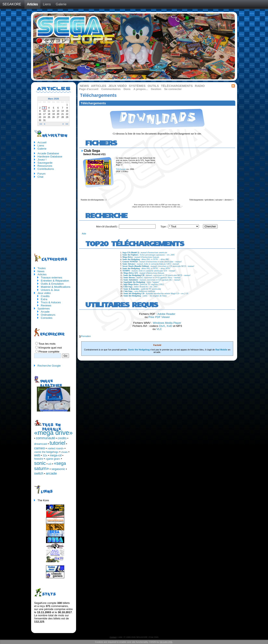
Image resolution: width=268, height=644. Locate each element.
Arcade (45, 312)
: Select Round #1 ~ (140, 287)
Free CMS (154, 637)
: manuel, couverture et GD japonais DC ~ (152, 280)
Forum (42, 174)
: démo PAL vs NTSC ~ (146, 259)
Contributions (46, 169)
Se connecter (173, 89)
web (37, 455)
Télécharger (121, 169)
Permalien (85, 336)
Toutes (42, 268)
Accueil (42, 142)
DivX (162, 326)
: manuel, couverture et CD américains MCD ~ (157, 275)
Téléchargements (177, 86)
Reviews (46, 305)
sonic (40, 463)
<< (41, 124)
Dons (127, 89)
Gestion (156, 89)
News (84, 86)
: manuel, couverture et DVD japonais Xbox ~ (152, 278)
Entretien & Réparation (55, 281)
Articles (32, 4)
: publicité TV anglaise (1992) (144, 284)
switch (39, 473)
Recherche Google (49, 366)
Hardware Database (50, 157)
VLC (159, 329)
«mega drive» (53, 433)
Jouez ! (42, 160)
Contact (113, 637)
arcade (51, 473)
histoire (39, 459)
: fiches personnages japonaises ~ (148, 255)
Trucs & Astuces (51, 302)
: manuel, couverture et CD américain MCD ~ (158, 266)
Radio (200, 86)
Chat (40, 177)
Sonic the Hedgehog (139, 350)
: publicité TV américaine (142, 289)
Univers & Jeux (50, 290)
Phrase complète (49, 352)
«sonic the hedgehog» (46, 452)
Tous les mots (47, 344)
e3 (50, 464)
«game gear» (53, 459)
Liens (47, 4)
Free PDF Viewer (159, 317)
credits (62, 438)
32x (45, 455)
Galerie (61, 4)
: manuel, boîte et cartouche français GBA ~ (151, 264)
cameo (40, 448)
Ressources (45, 166)
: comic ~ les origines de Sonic (145, 296)
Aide (84, 234)
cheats (64, 452)
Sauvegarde (45, 163)
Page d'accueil (89, 89)
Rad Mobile (221, 350)
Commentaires (111, 89)
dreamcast (41, 444)
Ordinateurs (48, 315)
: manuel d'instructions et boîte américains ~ (152, 262)
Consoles (47, 318)
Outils (153, 86)
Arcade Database (48, 153)
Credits (45, 296)
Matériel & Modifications (56, 287)
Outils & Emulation (52, 284)
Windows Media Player (167, 323)
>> (67, 124)
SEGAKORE (12, 4)
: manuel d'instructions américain (145, 252)
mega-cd (56, 455)
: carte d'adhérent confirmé (139, 291)
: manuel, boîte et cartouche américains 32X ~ (149, 271)
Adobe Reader (166, 314)
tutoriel (57, 443)
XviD (169, 326)
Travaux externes (52, 278)
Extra (44, 299)
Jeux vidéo (118, 86)
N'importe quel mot (50, 348)
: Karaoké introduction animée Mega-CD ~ (156, 293)
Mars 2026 (54, 99)
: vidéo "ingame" (141, 282)
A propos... (141, 89)
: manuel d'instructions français (141, 257)
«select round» (56, 449)
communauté (45, 438)
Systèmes (137, 86)
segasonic (58, 469)
